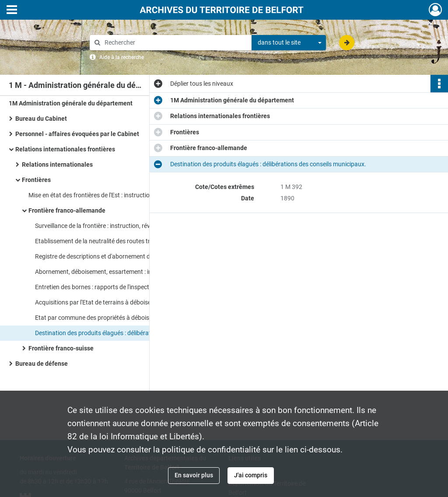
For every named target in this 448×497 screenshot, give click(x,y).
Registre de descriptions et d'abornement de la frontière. (110, 256)
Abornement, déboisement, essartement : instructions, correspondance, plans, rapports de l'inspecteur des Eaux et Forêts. (122, 272)
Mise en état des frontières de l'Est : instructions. (93, 195)
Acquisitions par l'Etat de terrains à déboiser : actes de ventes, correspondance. (122, 302)
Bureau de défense (42, 364)
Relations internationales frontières (65, 149)
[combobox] (289, 43)
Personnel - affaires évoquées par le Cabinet (77, 134)
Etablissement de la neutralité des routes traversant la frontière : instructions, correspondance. (122, 241)
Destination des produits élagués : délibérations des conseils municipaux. (122, 333)
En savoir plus (194, 475)
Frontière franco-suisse (61, 348)
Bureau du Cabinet (41, 119)
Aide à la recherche (122, 57)
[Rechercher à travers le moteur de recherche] (175, 43)
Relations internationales (57, 164)
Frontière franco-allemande (67, 210)
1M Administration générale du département (71, 103)
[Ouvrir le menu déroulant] (12, 10)
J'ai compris (251, 475)
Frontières (36, 180)
